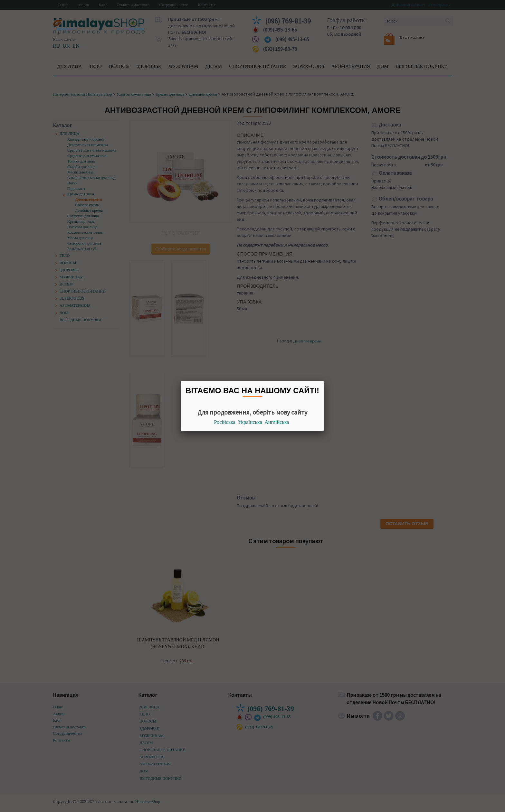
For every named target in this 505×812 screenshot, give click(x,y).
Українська (250, 422)
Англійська (277, 422)
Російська (225, 422)
